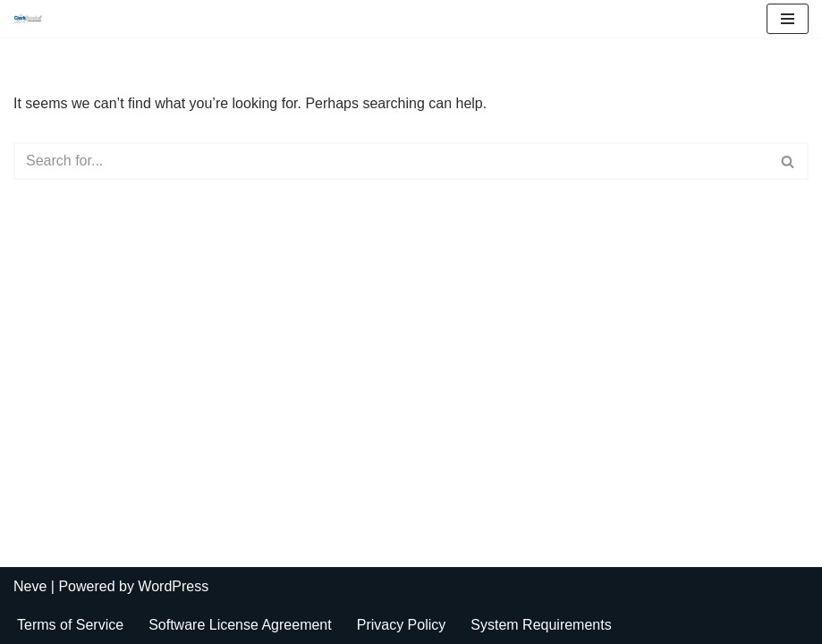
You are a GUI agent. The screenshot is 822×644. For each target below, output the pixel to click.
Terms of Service (70, 625)
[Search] (391, 161)
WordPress (173, 586)
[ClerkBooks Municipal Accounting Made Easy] (32, 18)
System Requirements (541, 625)
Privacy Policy (402, 625)
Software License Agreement (240, 625)
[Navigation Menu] (788, 19)
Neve (30, 586)
